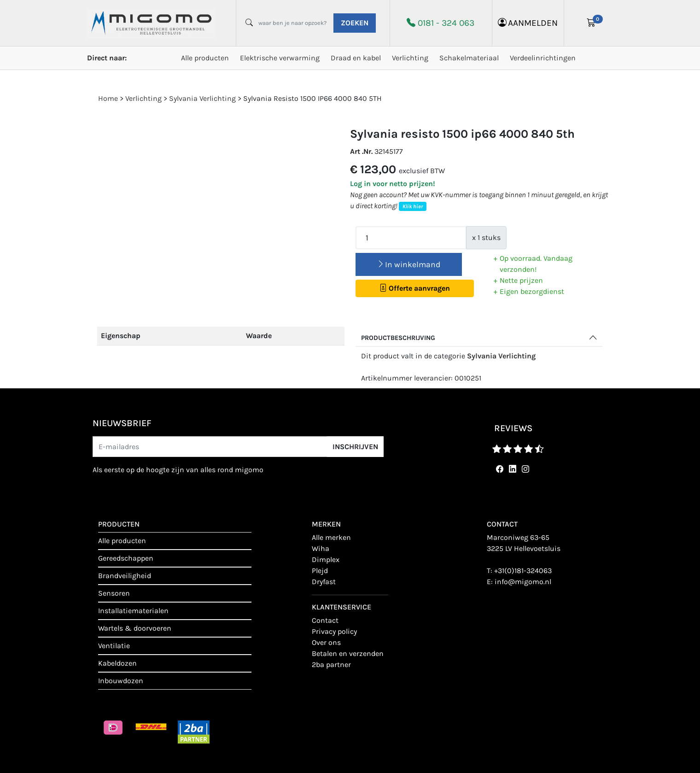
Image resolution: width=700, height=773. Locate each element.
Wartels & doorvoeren (135, 628)
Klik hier (413, 206)
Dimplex (326, 559)
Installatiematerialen (133, 611)
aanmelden (528, 23)
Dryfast (324, 582)
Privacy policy (334, 631)
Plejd (320, 571)
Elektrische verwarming (280, 58)
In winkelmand (408, 264)
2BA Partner (331, 665)
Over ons (326, 642)
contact (325, 620)
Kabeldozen (117, 663)
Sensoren (114, 593)
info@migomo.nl (523, 582)
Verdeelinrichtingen (543, 58)
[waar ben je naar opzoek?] (292, 23)
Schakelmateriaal (469, 58)
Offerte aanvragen (415, 288)
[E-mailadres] (210, 447)
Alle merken (331, 537)
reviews (513, 428)
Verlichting (410, 58)
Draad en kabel (356, 58)
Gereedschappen (126, 558)
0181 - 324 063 (446, 23)
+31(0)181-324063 (523, 571)
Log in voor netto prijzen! (393, 184)
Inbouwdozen (121, 681)
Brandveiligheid (125, 576)
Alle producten (205, 58)
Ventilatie (114, 646)
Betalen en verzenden (348, 653)
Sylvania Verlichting (501, 356)
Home (108, 98)
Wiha (321, 548)
